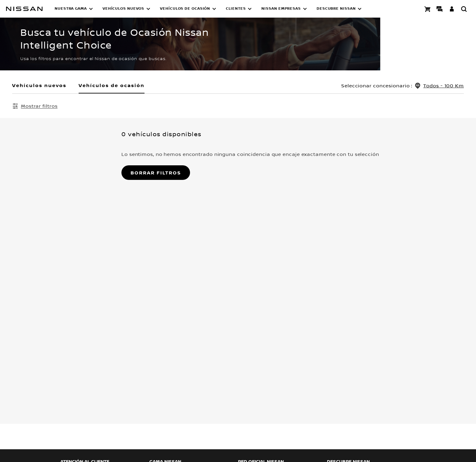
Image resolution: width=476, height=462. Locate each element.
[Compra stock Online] (427, 9)
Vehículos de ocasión (112, 85)
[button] (74, 9)
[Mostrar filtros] (35, 106)
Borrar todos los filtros (370, 106)
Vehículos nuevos (39, 85)
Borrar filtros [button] (46, 173)
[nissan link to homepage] (24, 9)
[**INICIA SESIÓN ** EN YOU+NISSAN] (452, 9)
